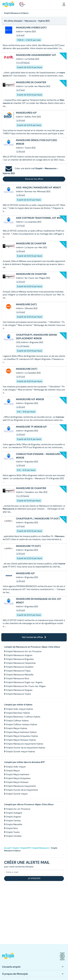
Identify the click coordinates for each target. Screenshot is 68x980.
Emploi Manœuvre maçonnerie (21, 786)
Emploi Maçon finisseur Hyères (21, 740)
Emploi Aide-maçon (16, 767)
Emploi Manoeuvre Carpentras (21, 663)
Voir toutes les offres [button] (34, 637)
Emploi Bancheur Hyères (18, 713)
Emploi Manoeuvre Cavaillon (20, 667)
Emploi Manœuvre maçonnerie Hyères (25, 744)
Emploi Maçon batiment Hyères (21, 732)
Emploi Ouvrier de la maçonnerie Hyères (26, 748)
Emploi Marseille (14, 824)
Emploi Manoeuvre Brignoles (20, 659)
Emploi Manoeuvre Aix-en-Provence (24, 651)
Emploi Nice (12, 828)
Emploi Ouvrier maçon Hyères (21, 751)
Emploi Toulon (13, 832)
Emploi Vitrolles (14, 836)
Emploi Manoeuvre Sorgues (19, 690)
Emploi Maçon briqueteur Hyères (22, 736)
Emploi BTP (26, 848)
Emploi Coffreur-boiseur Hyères (22, 724)
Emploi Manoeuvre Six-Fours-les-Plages (26, 686)
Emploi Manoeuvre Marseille (20, 675)
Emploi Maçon (13, 771)
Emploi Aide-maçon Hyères (20, 709)
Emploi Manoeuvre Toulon (19, 694)
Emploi (16, 848)
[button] (64, 4)
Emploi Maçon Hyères (17, 728)
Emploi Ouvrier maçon (17, 794)
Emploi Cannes (13, 821)
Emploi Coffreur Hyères (17, 721)
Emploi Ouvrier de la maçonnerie (22, 790)
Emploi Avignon (14, 817)
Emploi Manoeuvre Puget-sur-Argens (24, 682)
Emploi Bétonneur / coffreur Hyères (23, 717)
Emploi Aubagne (14, 813)
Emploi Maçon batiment (18, 774)
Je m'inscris (34, 878)
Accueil (7, 848)
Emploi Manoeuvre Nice (18, 678)
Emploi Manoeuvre (41, 848)
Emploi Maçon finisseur (17, 782)
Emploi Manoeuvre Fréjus (18, 671)
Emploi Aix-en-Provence (18, 809)
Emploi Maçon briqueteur (18, 778)
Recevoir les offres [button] (34, 179)
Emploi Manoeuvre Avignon (19, 655)
